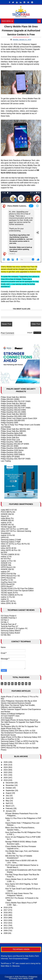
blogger (37, 333)
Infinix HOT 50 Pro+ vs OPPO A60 (14, 529)
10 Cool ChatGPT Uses (10, 716)
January (9, 811)
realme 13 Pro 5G (8, 535)
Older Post (36, 324)
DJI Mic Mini (6, 635)
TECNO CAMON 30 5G (10, 554)
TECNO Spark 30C (8, 527)
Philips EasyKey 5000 (9, 423)
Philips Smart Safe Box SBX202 (13, 414)
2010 (6, 928)
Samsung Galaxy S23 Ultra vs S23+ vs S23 (18, 743)
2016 (6, 913)
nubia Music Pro (7, 518)
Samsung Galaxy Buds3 (10, 633)
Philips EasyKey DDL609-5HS (13, 421)
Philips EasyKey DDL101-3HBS (13, 412)
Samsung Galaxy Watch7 (11, 631)
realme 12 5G (6, 557)
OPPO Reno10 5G (8, 578)
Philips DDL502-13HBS (10, 399)
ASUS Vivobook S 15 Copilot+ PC (14, 628)
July (7, 796)
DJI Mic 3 (5, 622)
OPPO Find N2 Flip (8, 746)
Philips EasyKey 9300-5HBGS (13, 455)
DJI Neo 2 (5, 620)
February (9, 808)
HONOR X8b (6, 565)
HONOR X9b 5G (7, 569)
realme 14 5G (6, 523)
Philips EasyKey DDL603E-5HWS (14, 448)
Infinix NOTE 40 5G (9, 548)
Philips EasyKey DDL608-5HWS (14, 435)
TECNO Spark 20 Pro (9, 593)
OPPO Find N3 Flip (8, 574)
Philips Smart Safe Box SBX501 (13, 397)
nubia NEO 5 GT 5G (9, 510)
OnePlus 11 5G (7, 580)
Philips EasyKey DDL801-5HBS (13, 406)
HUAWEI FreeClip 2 (9, 618)
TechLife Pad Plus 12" (10, 626)
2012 (6, 923)
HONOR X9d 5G (7, 514)
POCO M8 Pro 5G (8, 512)
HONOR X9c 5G (7, 525)
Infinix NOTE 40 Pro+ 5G (11, 550)
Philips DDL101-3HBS (10, 446)
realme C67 (5, 572)
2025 (6, 765)
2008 (6, 933)
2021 (6, 775)
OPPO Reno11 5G (8, 567)
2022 (6, 772)
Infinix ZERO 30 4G (9, 603)
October (9, 788)
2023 (6, 770)
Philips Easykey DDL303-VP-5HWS (15, 444)
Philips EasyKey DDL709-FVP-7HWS (16, 459)
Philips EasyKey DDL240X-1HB (13, 416)
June (8, 798)
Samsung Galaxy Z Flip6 (11, 542)
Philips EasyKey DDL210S (11, 452)
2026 (6, 762)
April (8, 803)
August (9, 793)
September (10, 790)
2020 (6, 778)
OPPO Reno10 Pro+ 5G (10, 576)
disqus (30, 333)
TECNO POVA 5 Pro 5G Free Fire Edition (17, 588)
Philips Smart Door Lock (10, 440)
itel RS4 (4, 552)
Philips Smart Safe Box (10, 438)
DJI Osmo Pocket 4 (9, 616)
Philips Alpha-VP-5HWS (10, 457)
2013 (6, 920)
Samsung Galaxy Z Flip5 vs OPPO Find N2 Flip (20, 741)
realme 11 (5, 599)
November (10, 785)
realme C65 (5, 546)
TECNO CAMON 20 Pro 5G (12, 595)
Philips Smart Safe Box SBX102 (13, 404)
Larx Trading (6, 461)
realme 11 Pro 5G (8, 597)
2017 (6, 910)
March (8, 806)
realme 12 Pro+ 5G (8, 561)
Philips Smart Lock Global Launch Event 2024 (19, 418)
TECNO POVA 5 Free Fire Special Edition (17, 591)
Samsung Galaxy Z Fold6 (11, 540)
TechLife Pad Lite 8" (9, 624)
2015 (6, 915)
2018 (6, 907)
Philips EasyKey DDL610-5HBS (13, 410)
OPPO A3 (5, 538)
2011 (6, 925)
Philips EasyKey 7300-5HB (11, 442)
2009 (6, 931)
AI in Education (7, 718)
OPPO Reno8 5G (8, 584)
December (10, 783)
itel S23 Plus (6, 559)
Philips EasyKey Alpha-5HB (12, 433)
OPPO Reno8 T (7, 586)
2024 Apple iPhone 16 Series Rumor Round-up (19, 720)
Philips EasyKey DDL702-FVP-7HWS (16, 401)
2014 (6, 918)
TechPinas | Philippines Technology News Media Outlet (23, 978)
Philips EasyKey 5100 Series (12, 450)
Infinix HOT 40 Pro (8, 601)
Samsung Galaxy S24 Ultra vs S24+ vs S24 (18, 731)
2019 (6, 780)
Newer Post (7, 324)
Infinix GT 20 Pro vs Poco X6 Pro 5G (15, 544)
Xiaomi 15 (5, 516)
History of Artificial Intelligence (13, 714)
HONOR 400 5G (7, 520)
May (8, 801)
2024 (6, 767)
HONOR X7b (6, 563)
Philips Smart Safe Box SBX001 (13, 431)
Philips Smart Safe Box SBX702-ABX (16, 429)
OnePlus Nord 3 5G (9, 582)
